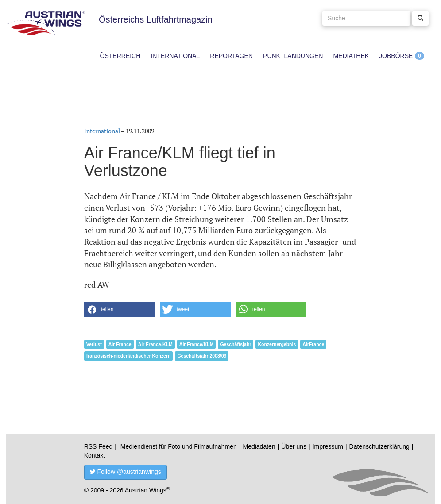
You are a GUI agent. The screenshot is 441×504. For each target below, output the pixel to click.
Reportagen (231, 56)
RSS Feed (99, 446)
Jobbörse (396, 56)
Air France (120, 344)
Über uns (294, 446)
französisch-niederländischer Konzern (129, 356)
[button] (120, 310)
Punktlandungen (293, 56)
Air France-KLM (155, 344)
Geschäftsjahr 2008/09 (202, 356)
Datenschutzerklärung (379, 446)
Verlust (94, 344)
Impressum (328, 446)
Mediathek (351, 56)
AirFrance (313, 344)
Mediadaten (259, 446)
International (175, 56)
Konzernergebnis (277, 344)
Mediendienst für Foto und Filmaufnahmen (179, 446)
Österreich (120, 56)
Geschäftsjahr (236, 344)
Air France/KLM (197, 344)
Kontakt (95, 455)
